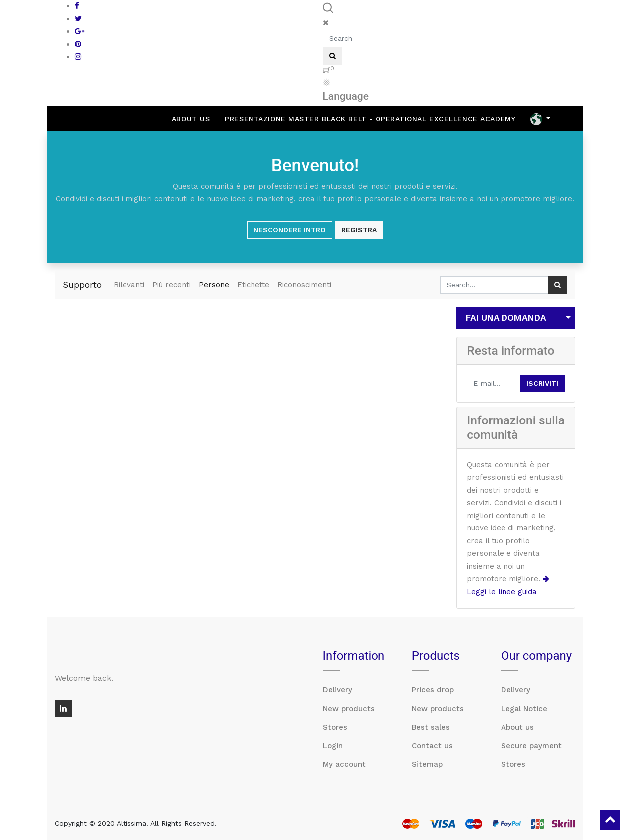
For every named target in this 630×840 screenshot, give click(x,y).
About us (517, 727)
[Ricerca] (558, 285)
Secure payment (531, 746)
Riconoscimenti (304, 285)
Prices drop (433, 690)
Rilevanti (129, 285)
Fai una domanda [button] (506, 318)
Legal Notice (524, 709)
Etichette (253, 285)
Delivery (337, 690)
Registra (359, 230)
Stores (335, 727)
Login (333, 746)
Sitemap (427, 764)
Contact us (432, 746)
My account (344, 764)
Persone (214, 285)
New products (349, 709)
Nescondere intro (290, 230)
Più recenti (172, 285)
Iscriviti (542, 383)
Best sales (431, 727)
